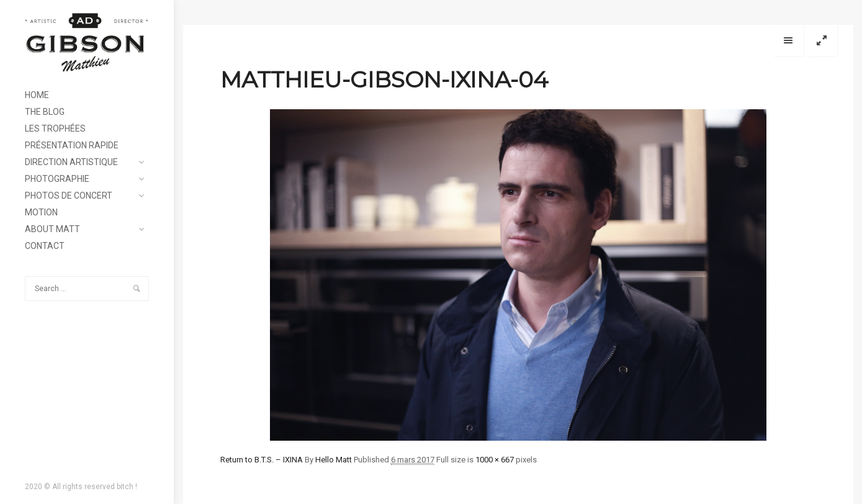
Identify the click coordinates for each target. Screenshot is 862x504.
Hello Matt (334, 460)
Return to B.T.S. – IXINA (262, 460)
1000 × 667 (495, 460)
